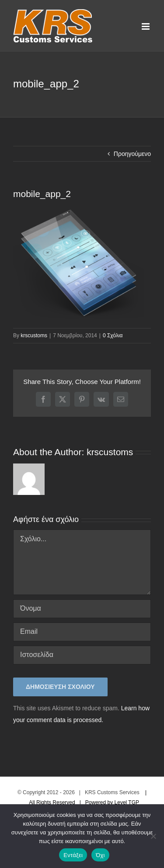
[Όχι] (153, 836)
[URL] (82, 655)
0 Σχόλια (113, 335)
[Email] (82, 632)
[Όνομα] (82, 609)
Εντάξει (73, 855)
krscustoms (34, 335)
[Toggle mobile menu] (146, 26)
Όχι (100, 855)
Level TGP (127, 802)
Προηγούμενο (132, 154)
